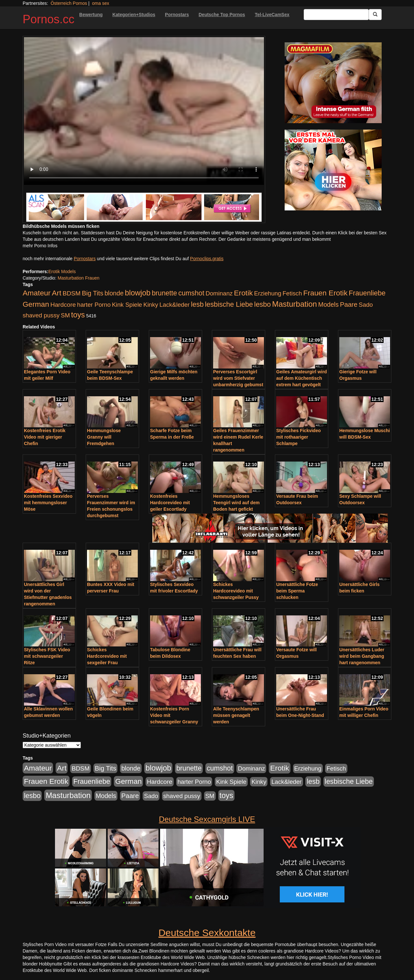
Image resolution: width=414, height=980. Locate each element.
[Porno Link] (144, 207)
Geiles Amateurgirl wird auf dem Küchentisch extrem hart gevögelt (302, 378)
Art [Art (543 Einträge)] (56, 293)
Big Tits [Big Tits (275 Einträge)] (93, 293)
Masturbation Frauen (78, 278)
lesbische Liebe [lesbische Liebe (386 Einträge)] (229, 304)
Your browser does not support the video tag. (144, 111)
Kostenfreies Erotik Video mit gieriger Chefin (45, 437)
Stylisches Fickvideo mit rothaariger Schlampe (299, 437)
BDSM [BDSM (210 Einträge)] (71, 293)
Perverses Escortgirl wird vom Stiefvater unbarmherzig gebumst (238, 378)
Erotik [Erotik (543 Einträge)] (243, 293)
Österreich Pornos (69, 3)
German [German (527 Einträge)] (36, 304)
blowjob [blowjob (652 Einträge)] (138, 293)
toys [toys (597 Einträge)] (78, 315)
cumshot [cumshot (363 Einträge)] (191, 293)
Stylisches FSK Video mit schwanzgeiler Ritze (47, 656)
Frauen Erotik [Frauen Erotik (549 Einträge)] (325, 293)
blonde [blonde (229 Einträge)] (114, 293)
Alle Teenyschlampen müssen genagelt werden (236, 715)
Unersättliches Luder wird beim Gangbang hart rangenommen (362, 656)
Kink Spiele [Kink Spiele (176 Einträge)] (127, 305)
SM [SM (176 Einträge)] (65, 315)
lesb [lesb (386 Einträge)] (197, 304)
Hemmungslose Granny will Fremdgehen (104, 437)
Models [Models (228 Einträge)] (328, 304)
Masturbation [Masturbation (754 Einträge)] (294, 304)
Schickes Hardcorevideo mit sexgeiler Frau (107, 656)
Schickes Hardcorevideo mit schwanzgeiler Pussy (236, 591)
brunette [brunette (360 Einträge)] (164, 293)
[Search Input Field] (336, 15)
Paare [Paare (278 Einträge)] (349, 304)
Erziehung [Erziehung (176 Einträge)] (268, 293)
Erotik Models (62, 272)
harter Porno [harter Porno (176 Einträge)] (94, 305)
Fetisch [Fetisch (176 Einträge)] (292, 293)
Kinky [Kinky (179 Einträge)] (151, 305)
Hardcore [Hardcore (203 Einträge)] (63, 305)
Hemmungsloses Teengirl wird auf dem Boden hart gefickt (236, 503)
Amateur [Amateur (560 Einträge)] (37, 293)
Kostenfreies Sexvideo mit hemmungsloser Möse (48, 503)
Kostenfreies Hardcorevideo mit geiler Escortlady (170, 503)
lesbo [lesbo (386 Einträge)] (262, 304)
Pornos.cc (49, 19)
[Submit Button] (375, 15)
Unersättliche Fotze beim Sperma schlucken (297, 591)
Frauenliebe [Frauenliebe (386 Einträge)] (367, 293)
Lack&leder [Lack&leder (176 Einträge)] (174, 305)
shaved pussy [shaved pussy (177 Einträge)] (41, 315)
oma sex (101, 3)
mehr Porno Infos (40, 246)
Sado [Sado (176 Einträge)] (366, 305)
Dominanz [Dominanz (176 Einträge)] (219, 293)
